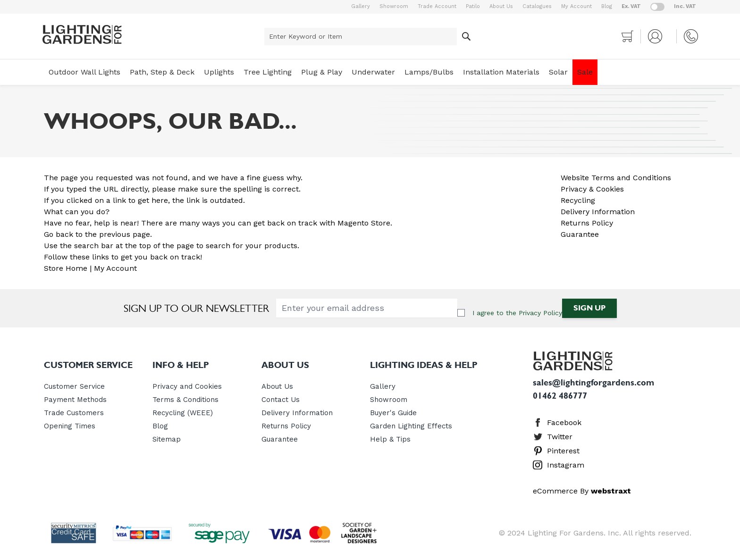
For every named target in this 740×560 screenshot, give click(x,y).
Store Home (66, 268)
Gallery (361, 6)
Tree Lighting (268, 72)
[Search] (466, 37)
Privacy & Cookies (592, 189)
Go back (59, 234)
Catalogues (537, 6)
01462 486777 (560, 396)
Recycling (578, 200)
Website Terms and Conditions (616, 178)
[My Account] (659, 36)
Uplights (219, 72)
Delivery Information (598, 212)
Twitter (560, 437)
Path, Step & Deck (162, 72)
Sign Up (589, 308)
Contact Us (281, 400)
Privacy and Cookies (187, 386)
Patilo (473, 6)
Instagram (566, 465)
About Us (501, 6)
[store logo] (82, 35)
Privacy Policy (540, 313)
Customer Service (74, 386)
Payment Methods (75, 400)
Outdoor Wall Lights (84, 72)
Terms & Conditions (185, 400)
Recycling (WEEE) (183, 413)
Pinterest (563, 451)
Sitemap (167, 439)
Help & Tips (390, 439)
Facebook (564, 422)
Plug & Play (322, 72)
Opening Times (70, 426)
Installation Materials (501, 72)
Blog (607, 6)
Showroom (394, 6)
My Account (576, 6)
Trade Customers (74, 413)
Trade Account (437, 6)
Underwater (373, 72)
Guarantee (580, 234)
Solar (558, 72)
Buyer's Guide (393, 413)
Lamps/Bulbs (429, 72)
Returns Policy (587, 223)
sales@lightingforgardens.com (593, 383)
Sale (585, 72)
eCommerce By (582, 491)
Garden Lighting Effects (411, 426)
